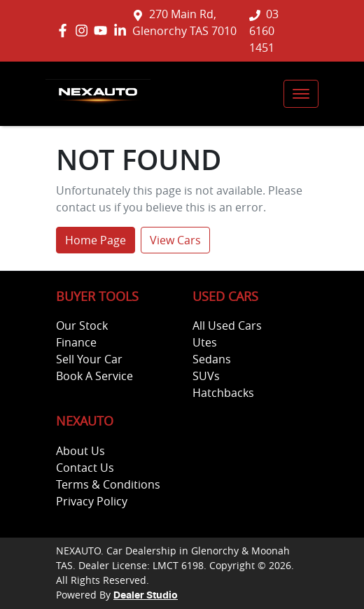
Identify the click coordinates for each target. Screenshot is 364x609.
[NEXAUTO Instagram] (84, 30)
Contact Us (85, 468)
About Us (80, 451)
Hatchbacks (223, 393)
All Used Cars (227, 325)
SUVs (206, 376)
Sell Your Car (89, 359)
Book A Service (94, 376)
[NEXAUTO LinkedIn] (123, 30)
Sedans (212, 359)
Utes (205, 342)
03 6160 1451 (264, 31)
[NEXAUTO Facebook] (65, 30)
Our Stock (82, 325)
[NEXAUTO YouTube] (103, 30)
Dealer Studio (146, 596)
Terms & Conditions (108, 484)
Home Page (96, 240)
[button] (301, 94)
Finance (76, 342)
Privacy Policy (92, 501)
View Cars (175, 240)
